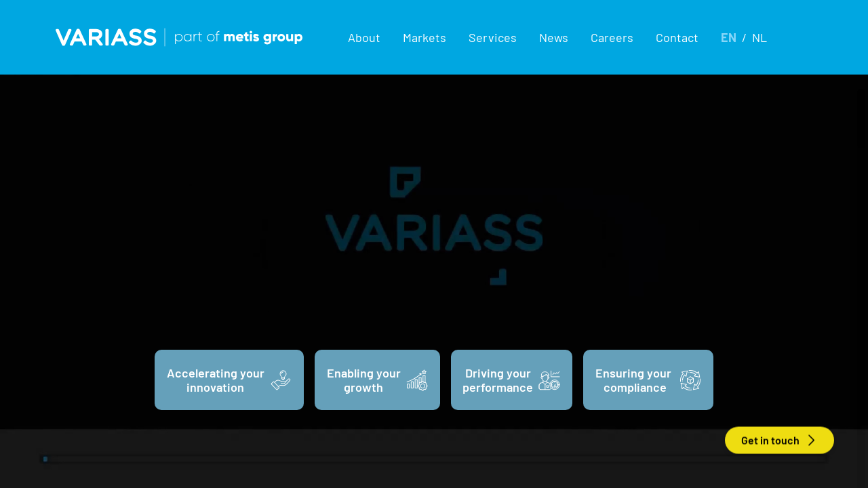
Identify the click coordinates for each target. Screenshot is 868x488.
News (554, 37)
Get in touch (780, 441)
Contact (677, 37)
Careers (612, 37)
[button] (364, 37)
